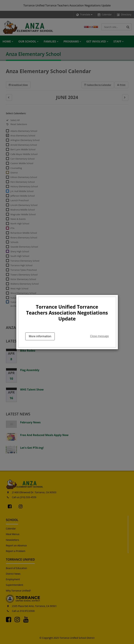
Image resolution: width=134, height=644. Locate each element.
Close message (99, 336)
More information (40, 336)
